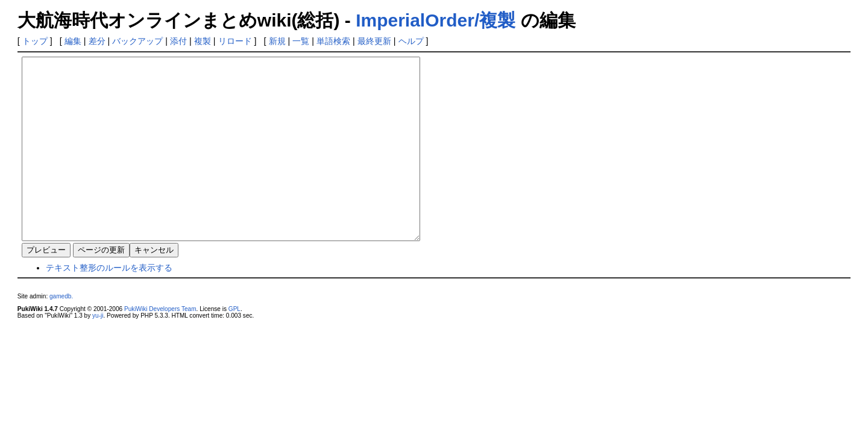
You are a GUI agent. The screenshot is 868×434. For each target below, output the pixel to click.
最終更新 (374, 41)
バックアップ (137, 41)
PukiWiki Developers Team (160, 345)
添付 (178, 41)
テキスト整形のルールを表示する (109, 304)
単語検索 (333, 41)
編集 (73, 41)
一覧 (301, 41)
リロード (235, 41)
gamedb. (61, 332)
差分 (97, 41)
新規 (277, 41)
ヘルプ (411, 41)
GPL (234, 345)
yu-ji (98, 352)
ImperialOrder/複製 (436, 20)
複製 (203, 41)
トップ (35, 41)
